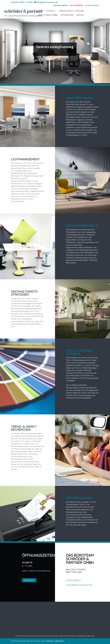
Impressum (50, 641)
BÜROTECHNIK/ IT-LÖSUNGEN (72, 11)
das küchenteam (76, 5)
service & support (92, 5)
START (41, 11)
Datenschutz (59, 641)
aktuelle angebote (61, 5)
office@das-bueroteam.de (79, 585)
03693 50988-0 (73, 580)
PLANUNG (50, 11)
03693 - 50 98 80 (26, 2)
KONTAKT (80, 15)
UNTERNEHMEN (67, 15)
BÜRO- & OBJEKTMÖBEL (48, 15)
